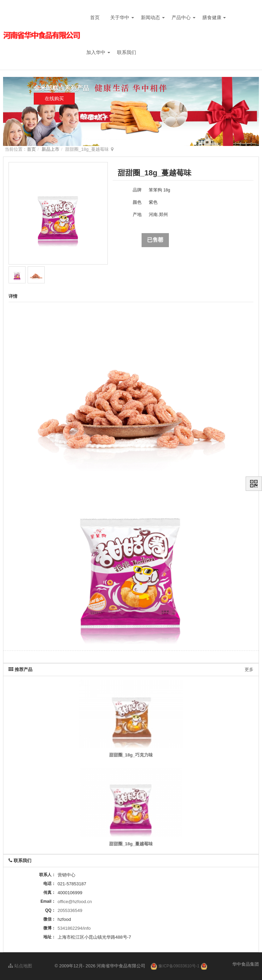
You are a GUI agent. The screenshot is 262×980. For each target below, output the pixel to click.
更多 (249, 669)
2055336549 (70, 910)
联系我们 (127, 52)
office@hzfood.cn (75, 902)
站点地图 (20, 966)
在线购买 (54, 98)
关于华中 (122, 17)
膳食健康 (214, 17)
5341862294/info (74, 928)
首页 (95, 17)
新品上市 (50, 149)
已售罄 (155, 240)
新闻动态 (153, 17)
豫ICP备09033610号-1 (179, 966)
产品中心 (184, 17)
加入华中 (98, 52)
